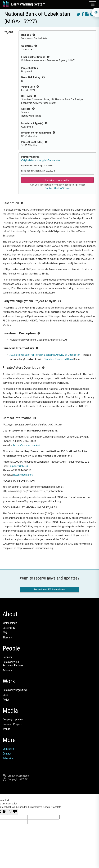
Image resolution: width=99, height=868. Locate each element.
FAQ (5, 633)
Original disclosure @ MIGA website (41, 160)
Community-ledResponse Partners (13, 664)
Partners (7, 657)
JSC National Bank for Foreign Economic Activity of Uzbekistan (45, 355)
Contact (7, 754)
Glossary (7, 637)
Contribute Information (58, 180)
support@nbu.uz (19, 466)
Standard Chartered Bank (58, 359)
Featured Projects (13, 724)
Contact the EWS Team (57, 188)
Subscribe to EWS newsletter (49, 590)
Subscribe (8, 758)
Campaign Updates (13, 719)
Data (5, 695)
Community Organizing (15, 690)
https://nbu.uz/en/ (23, 475)
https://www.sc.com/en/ (27, 445)
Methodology (10, 623)
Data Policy (9, 628)
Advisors (7, 670)
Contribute (8, 749)
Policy (6, 700)
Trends (6, 729)
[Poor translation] (13, 812)
